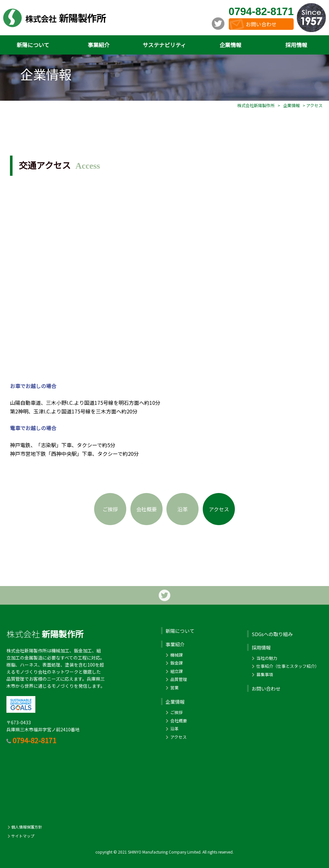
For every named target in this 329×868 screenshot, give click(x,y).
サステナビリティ (164, 45)
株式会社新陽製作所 (256, 105)
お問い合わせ (261, 24)
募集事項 (262, 674)
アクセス (219, 509)
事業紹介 (99, 45)
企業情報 (230, 45)
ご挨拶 (110, 509)
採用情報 (296, 45)
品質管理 (176, 679)
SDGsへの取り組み (272, 634)
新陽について (33, 45)
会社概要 (147, 509)
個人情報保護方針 (24, 827)
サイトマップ (20, 836)
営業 (172, 688)
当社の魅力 (264, 658)
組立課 (174, 671)
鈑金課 (174, 663)
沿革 (182, 509)
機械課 (174, 655)
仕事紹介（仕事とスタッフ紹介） (285, 666)
